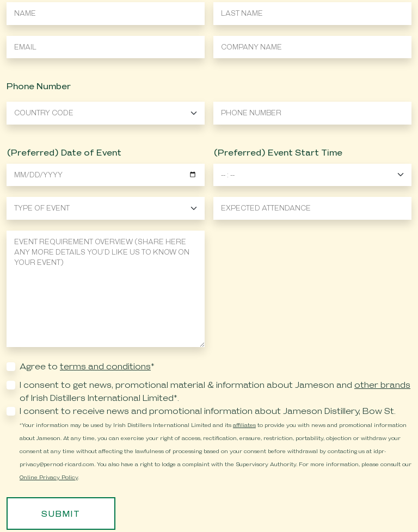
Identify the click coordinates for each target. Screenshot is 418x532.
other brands (382, 385)
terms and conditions (105, 366)
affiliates (244, 425)
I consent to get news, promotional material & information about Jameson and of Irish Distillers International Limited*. (215, 391)
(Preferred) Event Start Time (278, 153)
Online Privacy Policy (49, 477)
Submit (61, 514)
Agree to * (87, 366)
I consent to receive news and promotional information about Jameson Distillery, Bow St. (208, 411)
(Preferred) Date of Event (64, 153)
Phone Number (39, 86)
